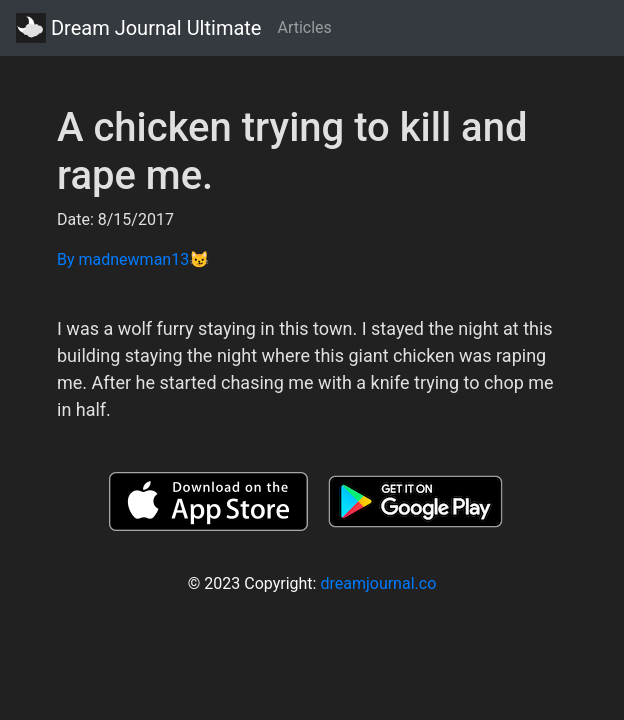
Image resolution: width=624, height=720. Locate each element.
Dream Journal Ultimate (138, 28)
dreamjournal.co (378, 583)
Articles (304, 27)
